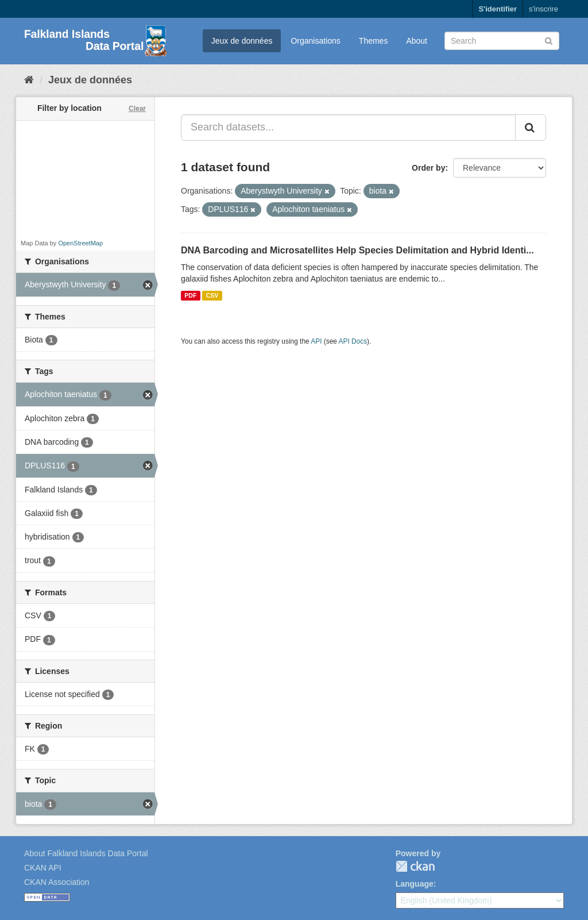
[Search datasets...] (348, 128)
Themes (374, 41)
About (417, 41)
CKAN (415, 866)
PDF (190, 295)
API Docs (353, 341)
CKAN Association (57, 882)
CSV (212, 295)
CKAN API (43, 868)
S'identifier (498, 9)
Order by (428, 168)
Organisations (315, 41)
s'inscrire (543, 9)
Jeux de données (242, 41)
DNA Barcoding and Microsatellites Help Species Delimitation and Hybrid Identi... (357, 250)
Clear (137, 109)
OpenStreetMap (80, 243)
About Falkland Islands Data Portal (86, 853)
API (316, 341)
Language (415, 884)
